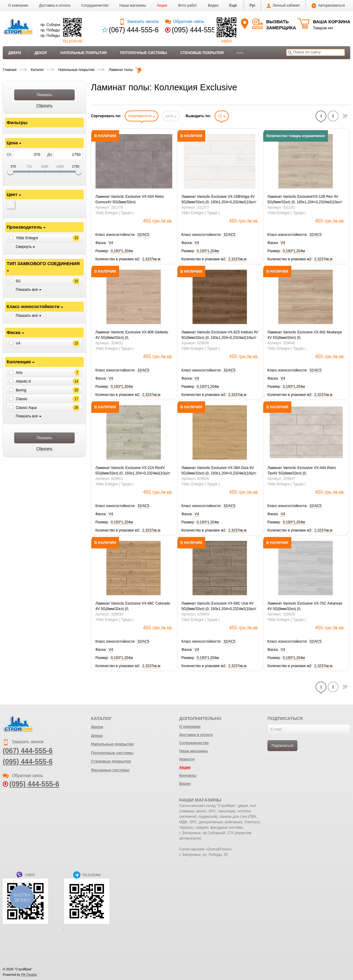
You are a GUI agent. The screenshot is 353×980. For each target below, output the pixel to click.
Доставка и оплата (55, 5)
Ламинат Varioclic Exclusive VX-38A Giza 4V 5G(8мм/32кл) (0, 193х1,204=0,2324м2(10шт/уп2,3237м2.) (219, 471)
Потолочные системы (144, 53)
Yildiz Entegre (27, 238)
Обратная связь (185, 21)
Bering (21, 390)
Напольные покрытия (84, 53)
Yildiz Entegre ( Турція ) (115, 213)
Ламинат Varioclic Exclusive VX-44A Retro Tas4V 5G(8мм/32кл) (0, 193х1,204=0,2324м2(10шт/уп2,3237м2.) (302, 471)
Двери (15, 53)
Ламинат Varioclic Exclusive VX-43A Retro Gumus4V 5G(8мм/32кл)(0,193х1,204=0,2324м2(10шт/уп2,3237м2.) (131, 200)
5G (18, 281)
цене (171, 116)
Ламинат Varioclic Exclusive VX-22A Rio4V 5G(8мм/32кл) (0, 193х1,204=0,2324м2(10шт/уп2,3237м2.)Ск (133, 471)
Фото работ (188, 5)
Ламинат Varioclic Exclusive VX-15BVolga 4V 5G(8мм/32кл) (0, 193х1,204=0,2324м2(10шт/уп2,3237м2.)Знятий (219, 200)
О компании (18, 5)
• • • (240, 53)
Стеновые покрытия (202, 53)
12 (222, 116)
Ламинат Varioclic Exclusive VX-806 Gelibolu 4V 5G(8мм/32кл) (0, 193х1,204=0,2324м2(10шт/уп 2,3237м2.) (132, 335)
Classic (22, 399)
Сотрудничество (95, 5)
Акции (162, 5)
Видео (213, 5)
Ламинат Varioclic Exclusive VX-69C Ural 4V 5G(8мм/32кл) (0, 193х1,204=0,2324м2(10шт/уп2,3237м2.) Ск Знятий (219, 606)
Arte (19, 373)
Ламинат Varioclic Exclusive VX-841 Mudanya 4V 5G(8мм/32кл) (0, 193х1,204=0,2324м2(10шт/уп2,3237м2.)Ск (305, 335)
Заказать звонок (139, 21)
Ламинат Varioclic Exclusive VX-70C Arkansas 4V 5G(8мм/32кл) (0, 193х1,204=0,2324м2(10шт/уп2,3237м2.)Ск (305, 606)
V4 (18, 343)
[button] (233, 5)
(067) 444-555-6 (134, 30)
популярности (141, 116)
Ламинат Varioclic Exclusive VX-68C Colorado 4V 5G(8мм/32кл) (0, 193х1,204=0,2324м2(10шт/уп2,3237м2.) (133, 606)
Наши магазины (133, 5)
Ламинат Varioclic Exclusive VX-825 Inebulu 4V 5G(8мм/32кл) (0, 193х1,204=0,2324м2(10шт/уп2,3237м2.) (220, 335)
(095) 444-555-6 (197, 30)
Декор (41, 53)
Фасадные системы (110, 770)
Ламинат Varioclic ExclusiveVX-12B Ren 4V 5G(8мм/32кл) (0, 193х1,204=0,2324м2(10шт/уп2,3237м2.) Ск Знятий (305, 200)
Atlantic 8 (23, 381)
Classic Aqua (26, 407)
